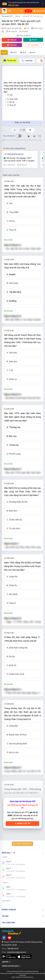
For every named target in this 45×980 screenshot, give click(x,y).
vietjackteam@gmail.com (16, 952)
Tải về (33, 40)
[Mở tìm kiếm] (21, 11)
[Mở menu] (10, 11)
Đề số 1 (4, 52)
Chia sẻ (12, 40)
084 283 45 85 (13, 949)
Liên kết (6, 962)
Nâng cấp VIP (23, 823)
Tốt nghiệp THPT (7, 16)
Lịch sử (18, 16)
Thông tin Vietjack (11, 966)
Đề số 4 (32, 52)
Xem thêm (7, 901)
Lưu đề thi (33, 45)
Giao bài (12, 45)
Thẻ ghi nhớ (10, 61)
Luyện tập (27, 61)
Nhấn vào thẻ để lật (23, 122)
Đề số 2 (14, 52)
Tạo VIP (28, 11)
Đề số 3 (23, 52)
